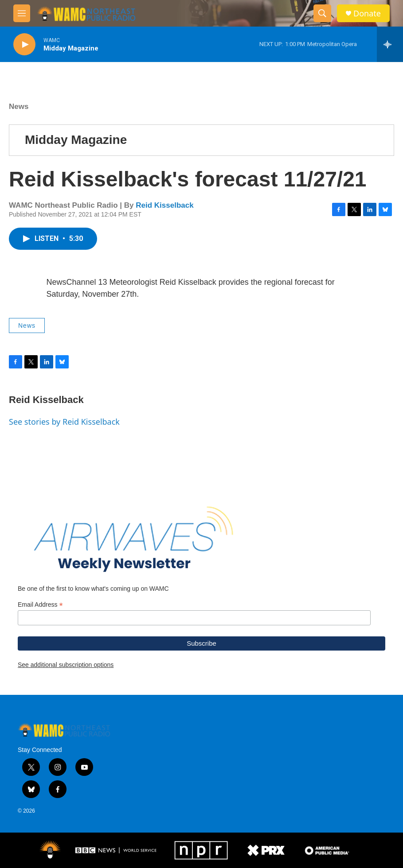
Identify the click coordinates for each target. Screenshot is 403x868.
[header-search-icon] (322, 13)
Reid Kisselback (164, 205)
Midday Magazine (76, 140)
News (19, 107)
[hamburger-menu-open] (22, 13)
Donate (367, 14)
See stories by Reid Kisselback (64, 422)
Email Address (40, 605)
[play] (24, 45)
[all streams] (390, 44)
